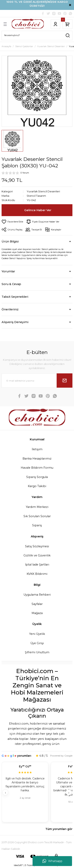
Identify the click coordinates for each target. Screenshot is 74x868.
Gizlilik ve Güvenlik (37, 555)
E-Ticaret (29, 865)
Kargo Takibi (37, 486)
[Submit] (65, 381)
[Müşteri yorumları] (37, 793)
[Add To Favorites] (12, 222)
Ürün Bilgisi (10, 241)
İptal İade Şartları (37, 565)
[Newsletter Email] (37, 381)
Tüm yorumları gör (59, 829)
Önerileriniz (10, 309)
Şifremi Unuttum (37, 652)
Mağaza (37, 613)
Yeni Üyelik (37, 634)
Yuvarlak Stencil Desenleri (43, 191)
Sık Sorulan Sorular (37, 516)
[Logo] (28, 24)
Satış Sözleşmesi (37, 546)
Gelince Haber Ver (38, 210)
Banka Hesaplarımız (37, 459)
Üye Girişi (37, 643)
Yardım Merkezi (37, 507)
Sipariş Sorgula (37, 477)
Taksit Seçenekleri (15, 297)
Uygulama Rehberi (37, 595)
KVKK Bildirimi (37, 574)
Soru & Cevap (11, 284)
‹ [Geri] (5, 793)
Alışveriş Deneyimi (15, 322)
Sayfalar (37, 604)
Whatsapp (52, 861)
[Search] (37, 35)
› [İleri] (69, 793)
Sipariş (37, 525)
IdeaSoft (18, 865)
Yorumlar (8, 271)
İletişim (37, 449)
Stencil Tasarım (36, 196)
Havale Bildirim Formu (37, 468)
